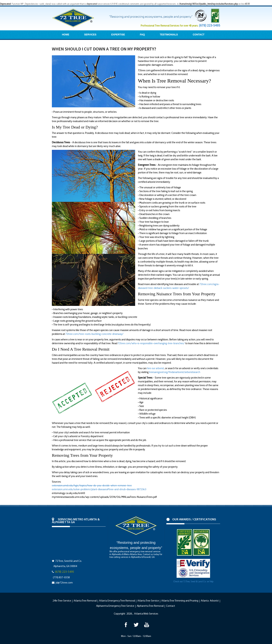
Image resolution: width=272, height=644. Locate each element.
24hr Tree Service (62, 601)
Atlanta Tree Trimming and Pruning (180, 601)
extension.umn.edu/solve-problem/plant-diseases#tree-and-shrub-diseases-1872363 (99, 489)
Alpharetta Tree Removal (150, 606)
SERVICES (90, 35)
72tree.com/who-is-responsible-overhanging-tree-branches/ (151, 343)
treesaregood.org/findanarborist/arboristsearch (175, 372)
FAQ (142, 35)
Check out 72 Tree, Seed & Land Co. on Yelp (193, 582)
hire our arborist (155, 368)
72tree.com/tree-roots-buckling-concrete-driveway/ (94, 334)
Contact (171, 606)
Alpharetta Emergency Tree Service (115, 606)
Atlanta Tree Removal (85, 601)
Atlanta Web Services (146, 614)
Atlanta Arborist (210, 601)
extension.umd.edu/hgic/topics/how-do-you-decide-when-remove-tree (92, 486)
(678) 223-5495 (209, 25)
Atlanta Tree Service (148, 601)
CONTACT (199, 35)
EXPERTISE (118, 35)
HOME (66, 35)
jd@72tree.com (64, 583)
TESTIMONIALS (169, 35)
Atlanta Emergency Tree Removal (117, 601)
